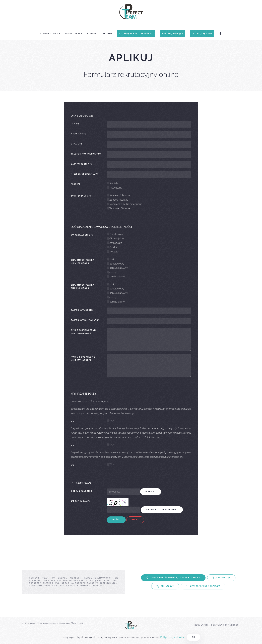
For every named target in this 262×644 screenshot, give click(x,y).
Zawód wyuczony (84, 310)
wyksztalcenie (82, 235)
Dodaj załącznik (81, 491)
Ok (193, 637)
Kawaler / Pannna (119, 195)
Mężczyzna (114, 188)
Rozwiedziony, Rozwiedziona (124, 204)
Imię (75, 124)
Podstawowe (116, 234)
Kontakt (92, 33)
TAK (110, 421)
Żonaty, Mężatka (117, 200)
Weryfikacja (80, 501)
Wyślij (116, 520)
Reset (135, 520)
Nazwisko (79, 134)
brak (111, 259)
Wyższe (113, 252)
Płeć (75, 184)
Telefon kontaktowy (86, 154)
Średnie (113, 247)
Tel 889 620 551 (173, 33)
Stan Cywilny (81, 196)
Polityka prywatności (225, 625)
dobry (111, 272)
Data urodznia (82, 164)
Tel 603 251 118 (202, 33)
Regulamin (201, 625)
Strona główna (50, 33)
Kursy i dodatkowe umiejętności (83, 359)
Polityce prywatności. (172, 637)
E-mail (76, 144)
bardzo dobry (116, 277)
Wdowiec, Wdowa (118, 208)
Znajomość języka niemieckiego (83, 262)
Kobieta (113, 183)
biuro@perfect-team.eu (136, 33)
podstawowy (115, 264)
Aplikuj (107, 33)
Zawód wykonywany (85, 320)
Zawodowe (115, 243)
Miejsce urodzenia (84, 174)
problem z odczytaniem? (162, 510)
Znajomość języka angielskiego (83, 287)
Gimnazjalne (115, 239)
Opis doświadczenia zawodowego (84, 332)
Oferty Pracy (74, 33)
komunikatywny (117, 268)
